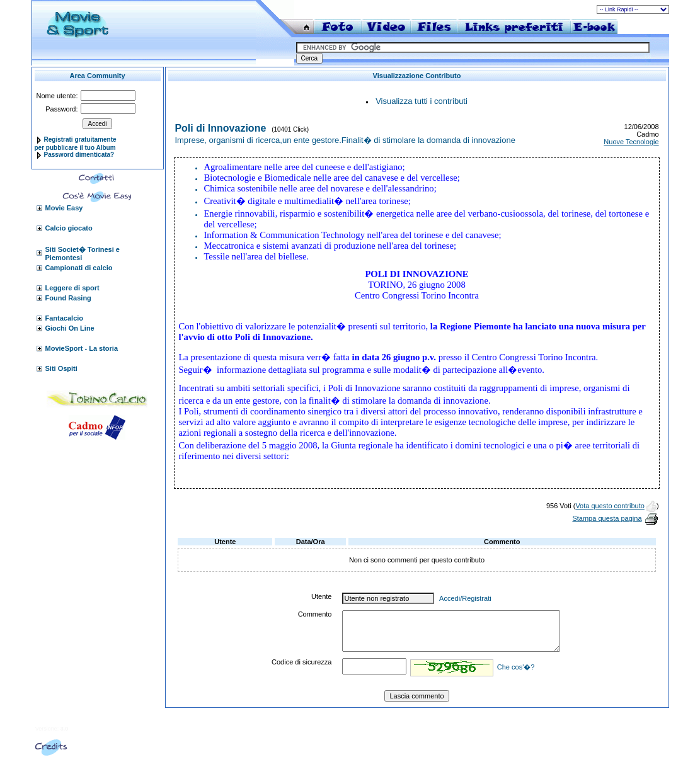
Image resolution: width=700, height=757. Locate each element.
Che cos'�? (516, 667)
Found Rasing (68, 298)
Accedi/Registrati (465, 598)
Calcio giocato (69, 228)
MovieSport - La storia (82, 348)
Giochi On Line (70, 328)
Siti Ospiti (61, 368)
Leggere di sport (72, 288)
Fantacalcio (65, 318)
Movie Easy (64, 208)
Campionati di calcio (79, 268)
